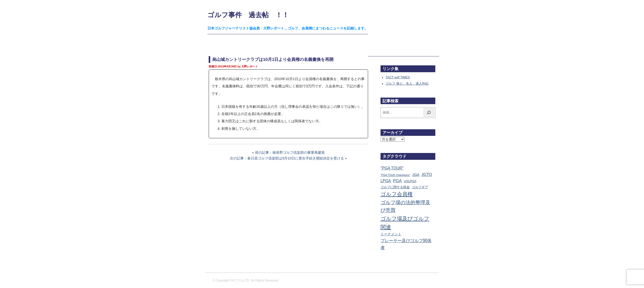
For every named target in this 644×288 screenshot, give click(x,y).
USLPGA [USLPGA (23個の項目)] (410, 181)
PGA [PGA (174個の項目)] (397, 181)
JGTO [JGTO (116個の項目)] (427, 175)
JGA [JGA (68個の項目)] (416, 175)
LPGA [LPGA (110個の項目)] (386, 181)
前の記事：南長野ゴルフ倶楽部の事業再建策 (290, 152)
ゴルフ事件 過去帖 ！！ (248, 15)
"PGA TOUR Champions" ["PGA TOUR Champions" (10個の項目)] (395, 175)
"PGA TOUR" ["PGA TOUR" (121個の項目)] (392, 168)
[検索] (429, 113)
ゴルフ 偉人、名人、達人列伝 (407, 84)
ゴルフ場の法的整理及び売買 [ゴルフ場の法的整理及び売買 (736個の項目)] (405, 206)
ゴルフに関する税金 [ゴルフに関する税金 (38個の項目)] (395, 187)
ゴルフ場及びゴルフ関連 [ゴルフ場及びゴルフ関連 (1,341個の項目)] (405, 223)
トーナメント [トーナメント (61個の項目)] (391, 234)
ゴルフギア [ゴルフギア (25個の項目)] (420, 187)
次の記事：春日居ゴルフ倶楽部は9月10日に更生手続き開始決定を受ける (287, 158)
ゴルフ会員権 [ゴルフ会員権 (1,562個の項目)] (397, 194)
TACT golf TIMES (398, 77)
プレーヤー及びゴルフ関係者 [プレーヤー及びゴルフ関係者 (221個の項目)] (406, 244)
